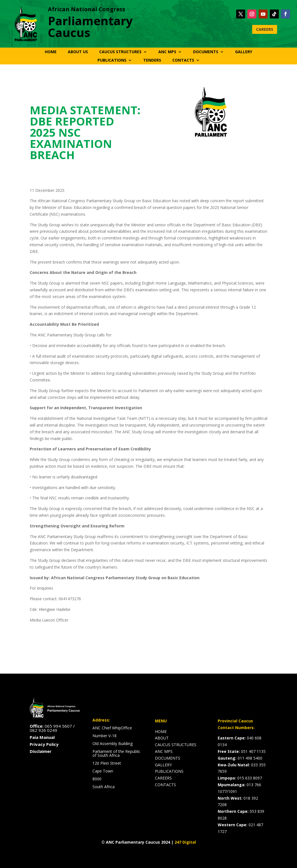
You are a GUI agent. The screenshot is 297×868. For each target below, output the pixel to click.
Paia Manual (42, 737)
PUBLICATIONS (112, 60)
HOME (51, 52)
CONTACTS (183, 60)
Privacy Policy (44, 744)
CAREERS (265, 29)
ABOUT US (78, 52)
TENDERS (152, 60)
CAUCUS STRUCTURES (120, 52)
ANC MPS (167, 52)
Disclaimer (41, 751)
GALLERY (244, 52)
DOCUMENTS (206, 52)
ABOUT (162, 738)
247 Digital (185, 842)
